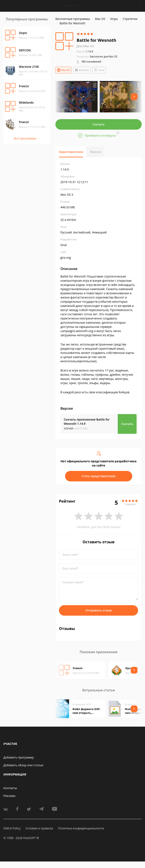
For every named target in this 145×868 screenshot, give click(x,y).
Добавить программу (19, 757)
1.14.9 (85, 51)
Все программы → (27, 138)
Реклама (9, 796)
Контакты (10, 788)
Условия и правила (39, 828)
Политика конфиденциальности (81, 828)
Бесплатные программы (73, 19)
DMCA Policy (12, 828)
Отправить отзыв (99, 610)
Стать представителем (99, 476)
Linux (99, 70)
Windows (82, 70)
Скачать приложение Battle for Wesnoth (87, 422)
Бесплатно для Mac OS (104, 57)
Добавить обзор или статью (23, 765)
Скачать (99, 124)
